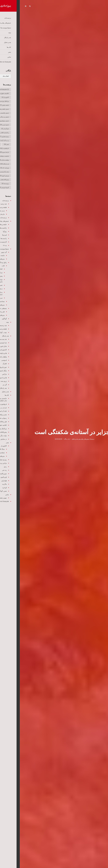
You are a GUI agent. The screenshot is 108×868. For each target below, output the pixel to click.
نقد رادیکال (57, 6)
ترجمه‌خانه (93, 6)
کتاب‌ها (41, 6)
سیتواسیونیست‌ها (72, 6)
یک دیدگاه (47, 439)
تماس (31, 6)
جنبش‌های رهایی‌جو (83, 6)
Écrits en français (20, 6)
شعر (36, 6)
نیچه (64, 6)
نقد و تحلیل (49, 6)
